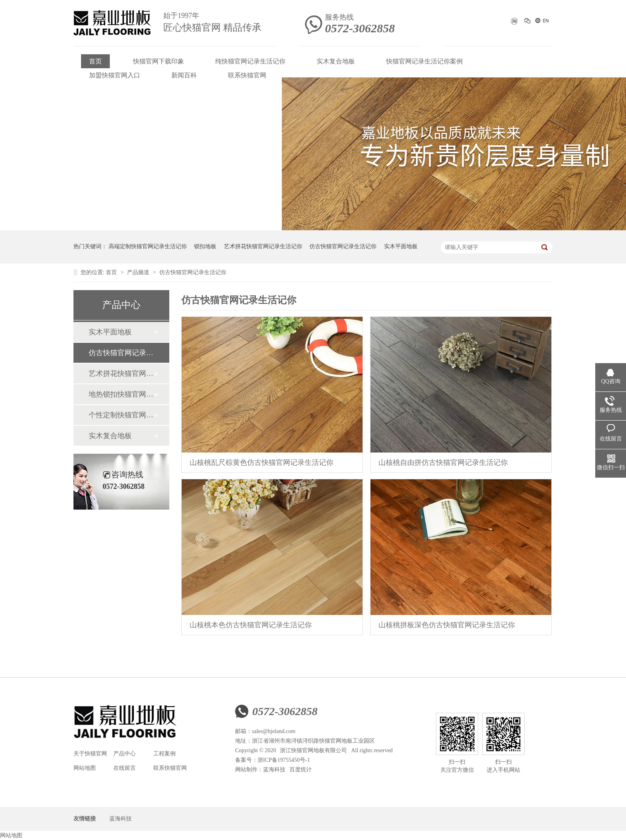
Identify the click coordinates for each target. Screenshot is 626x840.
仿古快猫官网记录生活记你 (343, 246)
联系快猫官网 (247, 75)
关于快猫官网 (90, 754)
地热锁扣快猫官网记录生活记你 (121, 394)
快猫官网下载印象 (158, 61)
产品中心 (125, 754)
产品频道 (139, 272)
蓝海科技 (274, 770)
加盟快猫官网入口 (115, 75)
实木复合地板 (336, 61)
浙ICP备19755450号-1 (284, 760)
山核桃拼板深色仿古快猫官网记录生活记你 (447, 625)
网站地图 (85, 768)
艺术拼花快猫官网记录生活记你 (263, 246)
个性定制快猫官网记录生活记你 (121, 415)
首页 (95, 61)
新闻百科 (184, 75)
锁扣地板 (205, 246)
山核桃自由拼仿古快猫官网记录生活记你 (443, 462)
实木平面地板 (401, 246)
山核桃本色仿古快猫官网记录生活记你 (251, 625)
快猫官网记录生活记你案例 (424, 61)
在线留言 (125, 768)
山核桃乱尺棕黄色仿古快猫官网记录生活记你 (261, 462)
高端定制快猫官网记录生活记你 (148, 246)
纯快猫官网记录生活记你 (250, 61)
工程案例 (164, 754)
